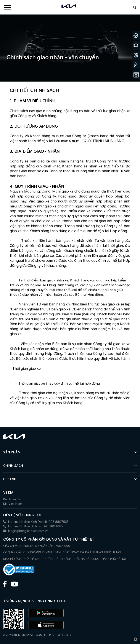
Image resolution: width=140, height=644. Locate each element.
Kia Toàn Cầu (13, 499)
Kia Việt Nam (13, 504)
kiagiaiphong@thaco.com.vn (26, 531)
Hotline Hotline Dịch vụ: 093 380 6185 (33, 526)
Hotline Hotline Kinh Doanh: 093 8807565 (36, 522)
